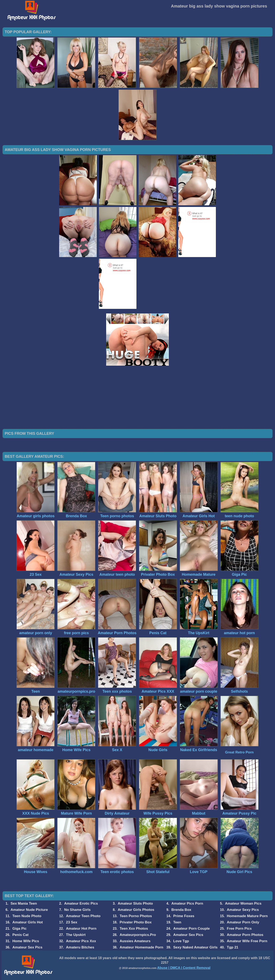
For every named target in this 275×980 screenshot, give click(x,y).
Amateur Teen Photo (83, 916)
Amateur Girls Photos (136, 910)
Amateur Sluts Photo (135, 903)
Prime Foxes (184, 916)
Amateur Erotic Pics (81, 903)
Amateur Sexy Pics (243, 910)
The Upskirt (76, 935)
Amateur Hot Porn (81, 929)
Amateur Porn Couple (192, 929)
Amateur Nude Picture (29, 910)
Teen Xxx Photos (134, 929)
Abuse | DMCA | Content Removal (184, 968)
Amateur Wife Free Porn (247, 941)
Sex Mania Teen (24, 903)
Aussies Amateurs (135, 941)
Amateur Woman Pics (243, 903)
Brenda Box (181, 910)
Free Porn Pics (239, 929)
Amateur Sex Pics (188, 935)
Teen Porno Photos (136, 916)
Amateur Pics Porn (187, 903)
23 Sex (72, 922)
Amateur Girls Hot (27, 922)
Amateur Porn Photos (245, 935)
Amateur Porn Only (243, 922)
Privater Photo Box (136, 922)
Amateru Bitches (80, 947)
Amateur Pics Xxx (81, 941)
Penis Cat (20, 935)
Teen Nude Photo (27, 916)
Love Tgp (181, 941)
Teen (177, 922)
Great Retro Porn (239, 752)
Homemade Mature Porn (247, 916)
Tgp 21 (233, 947)
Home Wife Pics (26, 941)
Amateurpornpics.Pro (138, 935)
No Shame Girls (77, 910)
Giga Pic (19, 929)
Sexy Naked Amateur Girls (195, 947)
